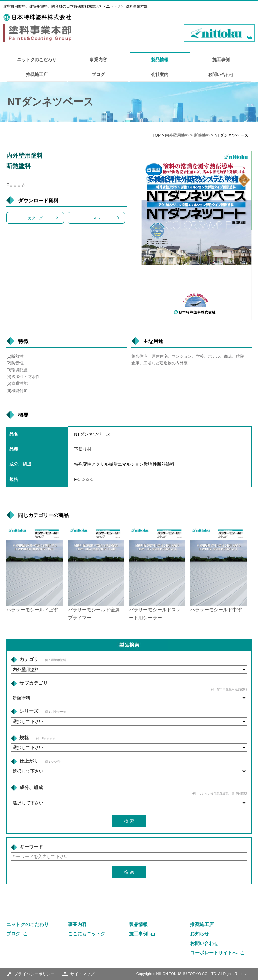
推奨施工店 (37, 74)
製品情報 (160, 60)
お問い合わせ (221, 74)
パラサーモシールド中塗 (216, 610)
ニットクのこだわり (37, 60)
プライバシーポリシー (34, 974)
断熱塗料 (202, 135)
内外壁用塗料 (177, 135)
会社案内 (160, 74)
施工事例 (221, 60)
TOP (157, 135)
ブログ (98, 74)
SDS (96, 218)
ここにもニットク (87, 934)
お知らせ (200, 934)
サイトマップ (82, 974)
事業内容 (98, 60)
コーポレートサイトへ (214, 953)
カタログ (35, 218)
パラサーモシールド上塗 (32, 610)
